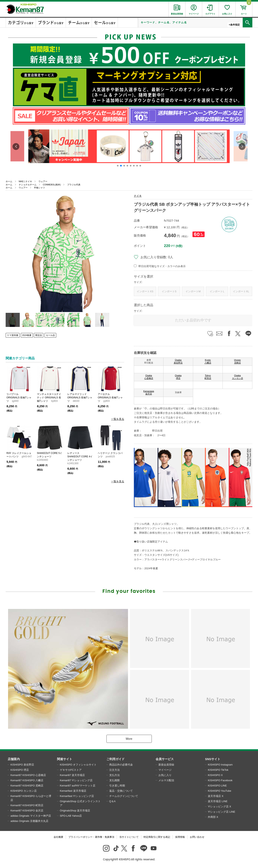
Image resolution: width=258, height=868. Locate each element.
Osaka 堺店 (178, 377)
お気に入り (165, 775)
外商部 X (213, 817)
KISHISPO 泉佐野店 (22, 765)
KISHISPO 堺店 (20, 770)
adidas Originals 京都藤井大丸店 (29, 821)
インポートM (193, 291)
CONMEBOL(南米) (52, 185)
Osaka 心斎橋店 (149, 377)
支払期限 (114, 780)
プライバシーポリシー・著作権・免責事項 (91, 837)
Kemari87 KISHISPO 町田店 (27, 805)
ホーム (9, 181)
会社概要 (58, 837)
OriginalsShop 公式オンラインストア (80, 803)
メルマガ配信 (166, 780)
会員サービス (165, 759)
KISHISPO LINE (217, 786)
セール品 (50, 335)
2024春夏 (27, 335)
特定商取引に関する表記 (157, 837)
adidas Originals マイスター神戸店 (31, 816)
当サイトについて (129, 837)
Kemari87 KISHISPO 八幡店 (27, 780)
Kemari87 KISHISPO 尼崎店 (27, 786)
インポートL (217, 291)
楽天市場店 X (216, 796)
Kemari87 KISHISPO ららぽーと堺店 (31, 798)
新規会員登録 (166, 765)
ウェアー (43, 181)
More (129, 739)
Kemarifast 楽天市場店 (73, 791)
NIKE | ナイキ (25, 181)
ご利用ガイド (115, 759)
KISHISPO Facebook (220, 780)
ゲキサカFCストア (71, 770)
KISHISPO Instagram (220, 765)
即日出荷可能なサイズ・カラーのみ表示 (162, 266)
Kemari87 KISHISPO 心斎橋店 (28, 775)
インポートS (169, 291)
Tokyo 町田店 (208, 377)
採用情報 (180, 837)
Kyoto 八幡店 (208, 361)
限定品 (39, 335)
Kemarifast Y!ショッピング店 (77, 796)
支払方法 (114, 775)
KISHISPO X (215, 775)
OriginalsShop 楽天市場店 (75, 811)
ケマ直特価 (13, 335)
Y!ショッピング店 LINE (222, 812)
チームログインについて (124, 796)
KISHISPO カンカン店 (24, 791)
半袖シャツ (39, 188)
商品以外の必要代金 (121, 765)
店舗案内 (14, 759)
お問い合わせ (197, 837)
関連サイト (65, 759)
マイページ (165, 770)
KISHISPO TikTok (218, 770)
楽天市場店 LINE (218, 801)
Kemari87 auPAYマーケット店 (78, 786)
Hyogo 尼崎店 (238, 361)
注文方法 (114, 770)
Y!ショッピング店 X (220, 807)
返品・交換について (121, 791)
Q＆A (112, 801)
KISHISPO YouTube (220, 791)
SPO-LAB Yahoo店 (71, 816)
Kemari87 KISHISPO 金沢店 (27, 811)
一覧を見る (118, 419)
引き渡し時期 (117, 786)
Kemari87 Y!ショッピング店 (76, 780)
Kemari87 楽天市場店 (72, 775)
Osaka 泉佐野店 (178, 361)
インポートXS (145, 291)
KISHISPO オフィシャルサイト (78, 765)
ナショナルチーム (28, 185)
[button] (118, 166)
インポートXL (241, 291)
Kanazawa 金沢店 (149, 393)
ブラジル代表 (74, 185)
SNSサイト (213, 759)
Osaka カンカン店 (238, 377)
